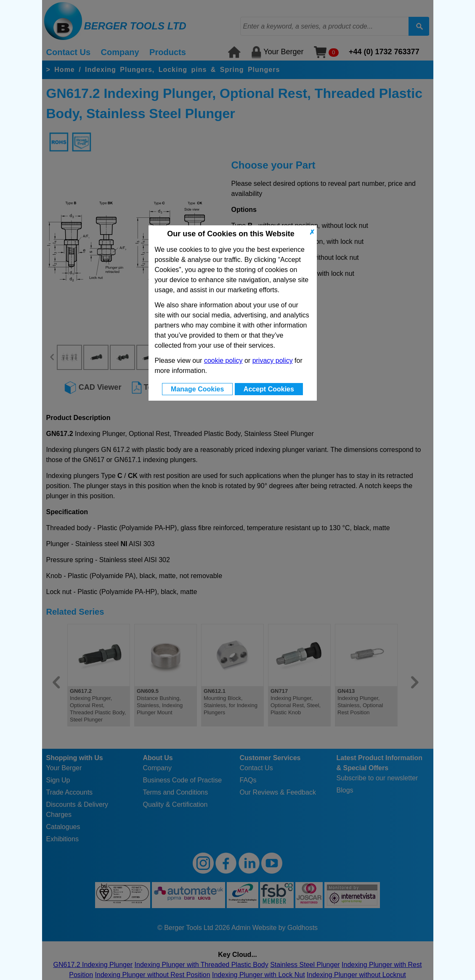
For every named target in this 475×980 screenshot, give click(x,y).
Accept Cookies (269, 389)
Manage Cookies (197, 389)
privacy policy (273, 361)
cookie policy (223, 361)
